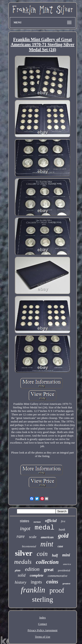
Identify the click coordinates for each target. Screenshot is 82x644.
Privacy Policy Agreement (42, 630)
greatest (66, 583)
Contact (42, 624)
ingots (36, 582)
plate (18, 570)
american (47, 537)
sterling (43, 599)
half (55, 555)
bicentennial (29, 546)
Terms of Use (43, 637)
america (67, 564)
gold (63, 536)
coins (52, 582)
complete (37, 575)
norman (37, 522)
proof (57, 590)
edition (32, 569)
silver (24, 553)
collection (47, 562)
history (21, 582)
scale (33, 537)
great (49, 570)
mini (66, 555)
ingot (25, 528)
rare (21, 536)
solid (22, 575)
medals (23, 562)
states (25, 521)
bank (62, 529)
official (51, 521)
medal (45, 528)
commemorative (57, 576)
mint (47, 544)
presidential (64, 570)
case (60, 546)
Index (43, 617)
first (63, 521)
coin (42, 554)
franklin (33, 590)
